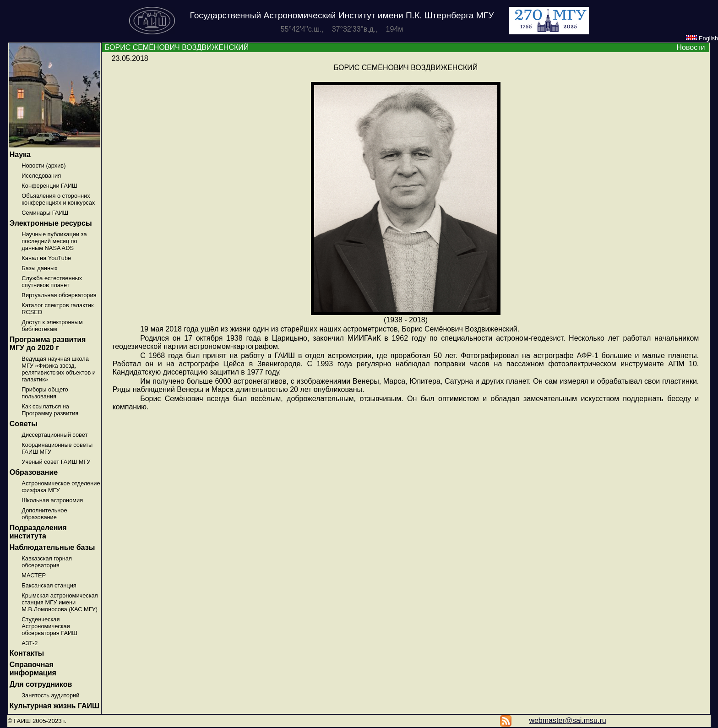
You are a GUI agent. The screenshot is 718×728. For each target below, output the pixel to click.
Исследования (41, 176)
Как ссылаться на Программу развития (50, 410)
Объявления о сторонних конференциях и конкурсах (58, 199)
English (702, 38)
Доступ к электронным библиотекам (52, 326)
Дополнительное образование (44, 514)
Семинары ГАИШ (45, 213)
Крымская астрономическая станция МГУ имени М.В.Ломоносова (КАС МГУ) (60, 602)
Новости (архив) (44, 166)
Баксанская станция (49, 585)
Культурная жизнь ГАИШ (54, 706)
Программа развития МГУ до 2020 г (48, 344)
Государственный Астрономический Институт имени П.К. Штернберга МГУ (342, 15)
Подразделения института (38, 532)
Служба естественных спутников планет (52, 282)
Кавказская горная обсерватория (47, 562)
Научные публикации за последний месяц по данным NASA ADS (54, 241)
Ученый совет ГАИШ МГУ (56, 462)
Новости (691, 47)
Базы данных (39, 268)
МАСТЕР (34, 575)
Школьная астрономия (52, 500)
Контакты (27, 653)
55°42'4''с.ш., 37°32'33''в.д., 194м (342, 29)
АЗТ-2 (30, 643)
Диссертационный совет (54, 435)
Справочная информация (33, 669)
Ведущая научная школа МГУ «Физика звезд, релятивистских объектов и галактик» (59, 369)
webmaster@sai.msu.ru (567, 720)
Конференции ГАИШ (49, 186)
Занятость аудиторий (50, 695)
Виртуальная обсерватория (59, 295)
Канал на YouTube (46, 258)
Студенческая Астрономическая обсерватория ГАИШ (49, 626)
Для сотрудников (41, 684)
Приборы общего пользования (45, 393)
